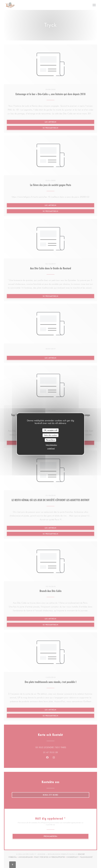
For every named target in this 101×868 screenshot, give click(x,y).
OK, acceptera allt (50, 430)
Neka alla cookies (50, 435)
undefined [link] (51, 448)
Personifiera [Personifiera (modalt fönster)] (50, 440)
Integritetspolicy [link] (51, 445)
